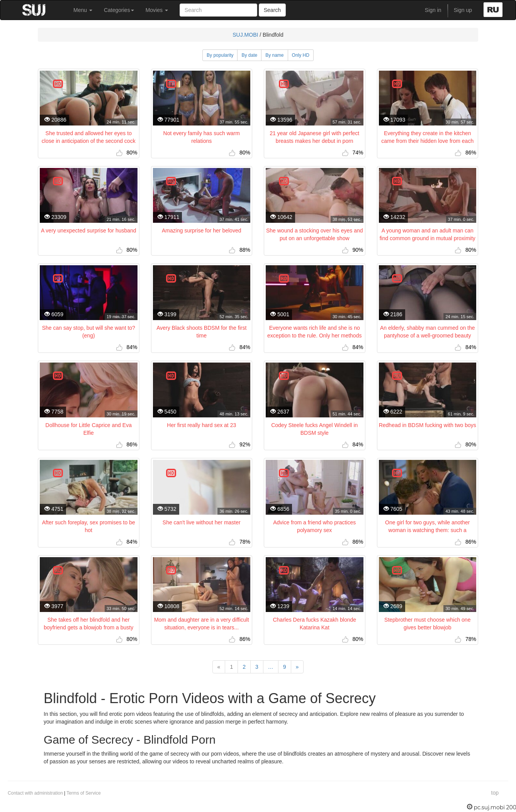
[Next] (297, 667)
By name (274, 55)
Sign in (433, 10)
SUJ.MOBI (245, 35)
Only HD (301, 55)
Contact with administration (35, 793)
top (495, 793)
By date (249, 55)
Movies (157, 10)
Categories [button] (119, 10)
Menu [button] (83, 10)
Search (272, 10)
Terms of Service (84, 793)
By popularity (220, 55)
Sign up (463, 10)
